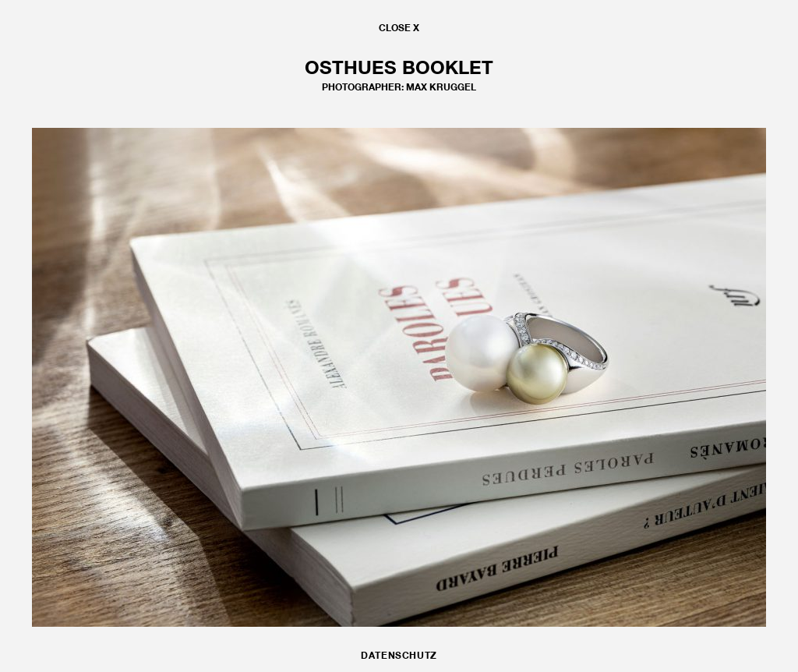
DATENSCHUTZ (399, 655)
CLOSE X (399, 28)
